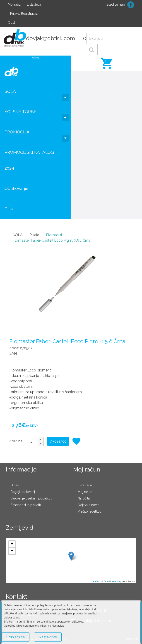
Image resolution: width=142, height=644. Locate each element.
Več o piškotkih (78, 635)
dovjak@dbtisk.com (51, 38)
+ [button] (12, 544)
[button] (41, 439)
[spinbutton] (36, 441)
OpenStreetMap (113, 581)
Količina (16, 441)
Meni (35, 58)
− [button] (12, 551)
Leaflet (95, 581)
